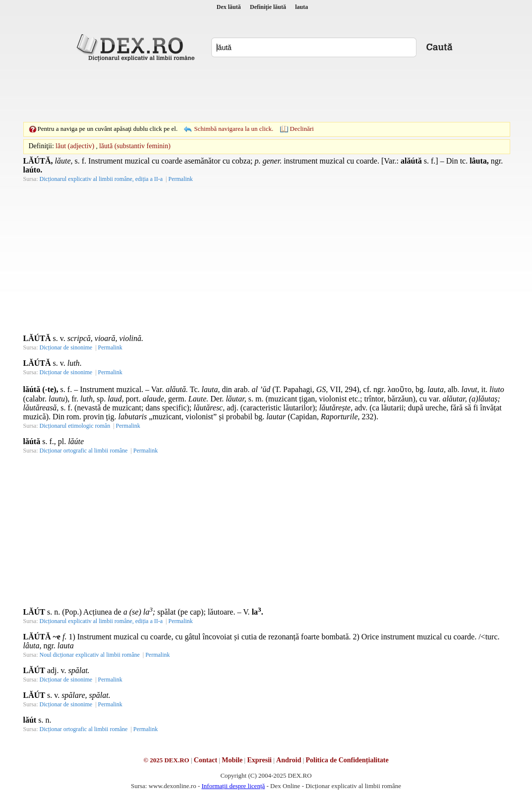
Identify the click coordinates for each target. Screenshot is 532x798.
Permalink (180, 179)
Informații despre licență (233, 786)
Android (289, 760)
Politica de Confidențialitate (347, 760)
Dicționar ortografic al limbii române (84, 451)
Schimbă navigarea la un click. (234, 129)
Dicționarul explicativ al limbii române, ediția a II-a (101, 179)
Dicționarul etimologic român (75, 426)
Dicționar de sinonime (66, 347)
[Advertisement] (266, 92)
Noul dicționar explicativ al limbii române (90, 655)
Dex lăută (229, 7)
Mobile (232, 760)
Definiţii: (41, 146)
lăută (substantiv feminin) (135, 146)
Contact (206, 760)
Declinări (302, 129)
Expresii (259, 760)
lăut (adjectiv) (75, 146)
